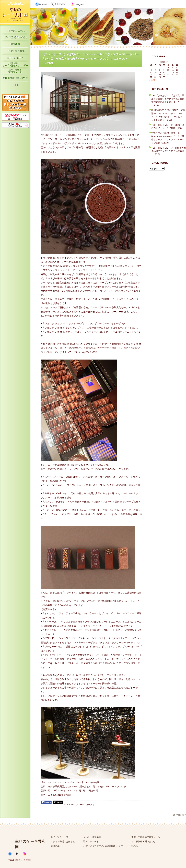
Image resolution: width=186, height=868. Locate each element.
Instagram (77, 4)
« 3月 (152, 80)
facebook (42, 4)
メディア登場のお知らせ (15, 38)
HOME (15, 86)
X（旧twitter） (59, 4)
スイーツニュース (15, 31)
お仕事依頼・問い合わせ (143, 841)
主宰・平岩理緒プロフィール (15, 72)
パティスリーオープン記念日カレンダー (15, 65)
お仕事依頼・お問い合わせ (15, 79)
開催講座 (15, 45)
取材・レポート (15, 58)
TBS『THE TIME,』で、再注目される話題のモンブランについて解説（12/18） (169, 151)
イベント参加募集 (15, 52)
